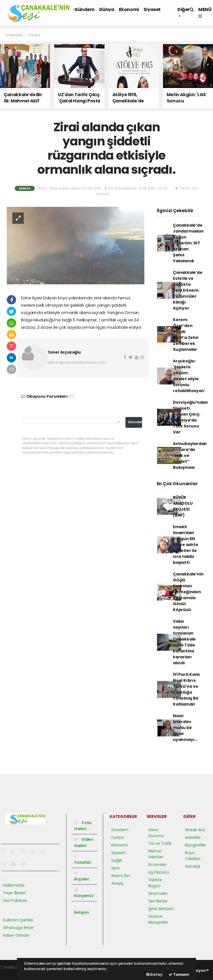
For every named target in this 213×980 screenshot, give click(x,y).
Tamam (179, 974)
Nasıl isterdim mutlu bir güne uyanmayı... (185, 728)
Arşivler (81, 876)
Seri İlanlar (158, 901)
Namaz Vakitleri (156, 854)
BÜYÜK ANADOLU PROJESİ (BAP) (183, 506)
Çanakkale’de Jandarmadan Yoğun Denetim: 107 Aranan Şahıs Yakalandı (188, 243)
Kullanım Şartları (18, 920)
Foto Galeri (83, 826)
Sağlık (117, 860)
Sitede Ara (195, 830)
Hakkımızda (14, 885)
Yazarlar (82, 860)
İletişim (81, 910)
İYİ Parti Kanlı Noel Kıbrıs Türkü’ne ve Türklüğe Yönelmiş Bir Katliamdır (186, 689)
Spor (116, 868)
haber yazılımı (13, 973)
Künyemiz (84, 893)
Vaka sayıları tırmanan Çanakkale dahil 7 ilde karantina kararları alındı (184, 642)
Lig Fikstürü (159, 872)
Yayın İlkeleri (14, 893)
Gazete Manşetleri (158, 919)
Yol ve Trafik (160, 843)
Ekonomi (129, 9)
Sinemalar (158, 893)
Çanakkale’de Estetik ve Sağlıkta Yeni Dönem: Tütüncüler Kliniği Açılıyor (188, 290)
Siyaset (152, 9)
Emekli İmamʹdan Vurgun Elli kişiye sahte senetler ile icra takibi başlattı (186, 545)
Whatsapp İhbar (18, 928)
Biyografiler (196, 845)
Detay (154, 974)
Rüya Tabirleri (193, 856)
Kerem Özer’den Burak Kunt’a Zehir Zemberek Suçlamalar (186, 335)
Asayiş (117, 883)
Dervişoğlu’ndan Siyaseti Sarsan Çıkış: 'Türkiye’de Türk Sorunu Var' (190, 417)
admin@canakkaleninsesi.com (77, 362)
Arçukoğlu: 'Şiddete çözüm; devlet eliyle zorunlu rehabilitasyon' (189, 376)
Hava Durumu (156, 833)
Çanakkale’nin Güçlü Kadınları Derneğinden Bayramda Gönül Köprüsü (188, 592)
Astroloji (192, 866)
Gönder (135, 422)
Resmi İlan (121, 876)
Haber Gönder (16, 935)
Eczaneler (157, 865)
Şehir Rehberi (161, 909)
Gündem (84, 9)
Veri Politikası (15, 901)
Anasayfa (14, 35)
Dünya (107, 9)
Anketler (193, 837)
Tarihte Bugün (155, 883)
